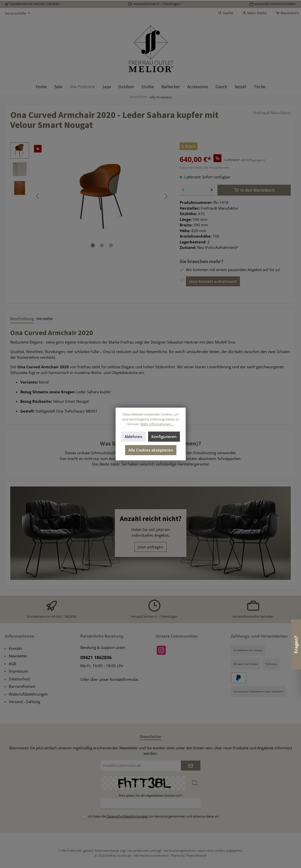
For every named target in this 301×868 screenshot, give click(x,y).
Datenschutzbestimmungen (127, 816)
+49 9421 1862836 (46, 4)
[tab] (22, 319)
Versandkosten (138, 851)
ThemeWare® (196, 856)
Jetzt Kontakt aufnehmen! (213, 281)
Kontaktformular (124, 679)
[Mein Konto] (254, 13)
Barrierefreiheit (22, 686)
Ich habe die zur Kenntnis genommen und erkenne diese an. (154, 816)
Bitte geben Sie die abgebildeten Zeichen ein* (151, 795)
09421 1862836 (96, 657)
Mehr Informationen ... (157, 424)
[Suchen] (226, 13)
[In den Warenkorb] (254, 190)
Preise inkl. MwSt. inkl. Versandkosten (204, 168)
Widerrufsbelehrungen (28, 694)
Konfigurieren (164, 437)
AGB (13, 664)
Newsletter (18, 656)
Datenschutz (19, 679)
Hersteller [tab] (45, 319)
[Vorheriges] (38, 196)
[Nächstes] (166, 196)
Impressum (19, 671)
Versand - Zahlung (24, 702)
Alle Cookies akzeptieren (150, 450)
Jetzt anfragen (150, 547)
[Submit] (191, 766)
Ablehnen (133, 437)
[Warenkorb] (286, 13)
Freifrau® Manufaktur (272, 113)
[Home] (41, 87)
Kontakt (15, 648)
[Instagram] (161, 650)
